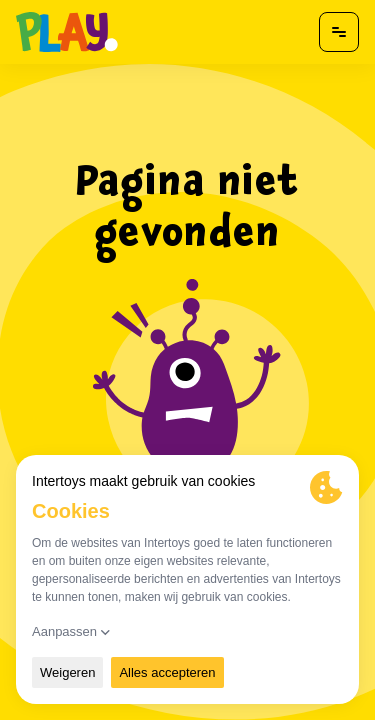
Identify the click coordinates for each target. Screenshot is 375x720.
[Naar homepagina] (67, 32)
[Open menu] (339, 32)
